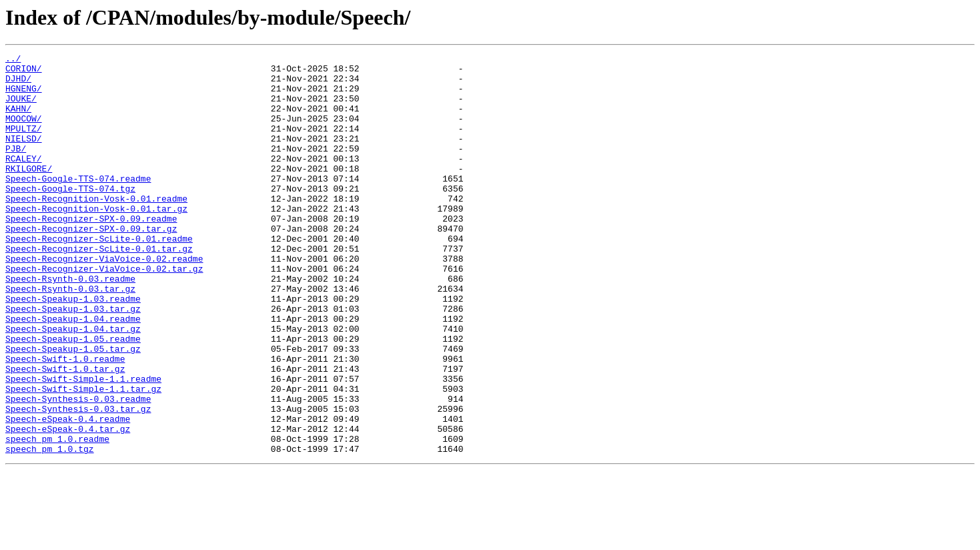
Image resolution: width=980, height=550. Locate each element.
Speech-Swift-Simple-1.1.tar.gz (83, 457)
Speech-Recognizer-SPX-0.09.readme (91, 252)
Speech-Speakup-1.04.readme (73, 372)
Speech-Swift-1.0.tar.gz (65, 433)
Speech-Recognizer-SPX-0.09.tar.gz (91, 264)
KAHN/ (18, 120)
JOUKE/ (21, 108)
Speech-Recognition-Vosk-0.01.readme (96, 228)
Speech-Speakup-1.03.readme (73, 348)
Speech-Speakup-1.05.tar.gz (73, 408)
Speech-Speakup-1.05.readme (73, 396)
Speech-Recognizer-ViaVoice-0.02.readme (104, 300)
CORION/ (24, 72)
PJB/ (16, 168)
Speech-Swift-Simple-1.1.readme (83, 445)
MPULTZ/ (24, 144)
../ (13, 60)
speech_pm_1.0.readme (57, 517)
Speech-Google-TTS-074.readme (78, 204)
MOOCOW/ (24, 132)
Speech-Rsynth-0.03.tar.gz (70, 336)
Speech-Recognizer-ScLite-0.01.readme (99, 276)
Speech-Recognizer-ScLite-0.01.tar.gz (99, 288)
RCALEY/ (24, 180)
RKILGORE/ (29, 192)
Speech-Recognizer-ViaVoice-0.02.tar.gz (104, 312)
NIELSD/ (24, 156)
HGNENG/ (24, 96)
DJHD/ (18, 84)
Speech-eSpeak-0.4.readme (68, 493)
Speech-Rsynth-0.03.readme (70, 324)
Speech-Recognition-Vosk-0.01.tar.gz (96, 240)
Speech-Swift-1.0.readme (65, 421)
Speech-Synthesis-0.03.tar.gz (78, 481)
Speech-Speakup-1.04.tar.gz (73, 384)
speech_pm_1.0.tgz (50, 529)
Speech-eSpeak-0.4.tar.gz (68, 505)
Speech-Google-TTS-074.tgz (70, 216)
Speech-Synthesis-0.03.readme (78, 469)
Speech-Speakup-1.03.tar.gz (73, 360)
